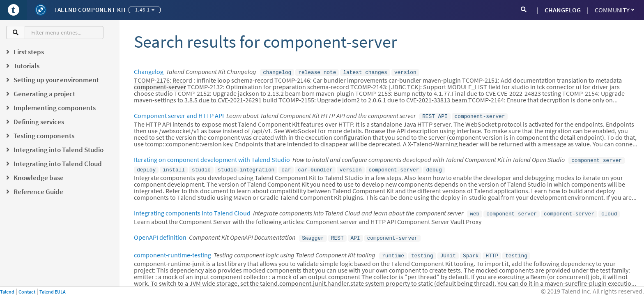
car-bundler (315, 167)
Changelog (149, 72)
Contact (27, 292)
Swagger (313, 234)
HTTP (492, 250)
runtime (393, 250)
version (405, 72)
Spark (471, 250)
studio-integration (246, 167)
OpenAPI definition (160, 233)
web (475, 210)
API (355, 234)
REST (337, 234)
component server (597, 158)
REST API (435, 115)
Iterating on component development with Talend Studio (212, 158)
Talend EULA (53, 292)
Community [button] (614, 10)
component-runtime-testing (172, 250)
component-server (480, 115)
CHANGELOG (563, 10)
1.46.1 (145, 10)
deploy (146, 167)
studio (201, 167)
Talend (7, 292)
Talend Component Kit (90, 10)
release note (317, 72)
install (174, 167)
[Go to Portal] (14, 10)
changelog (277, 72)
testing (422, 250)
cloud (609, 210)
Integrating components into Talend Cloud (192, 210)
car (286, 167)
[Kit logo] (41, 10)
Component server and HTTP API (179, 115)
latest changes (365, 72)
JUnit (448, 250)
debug (434, 167)
